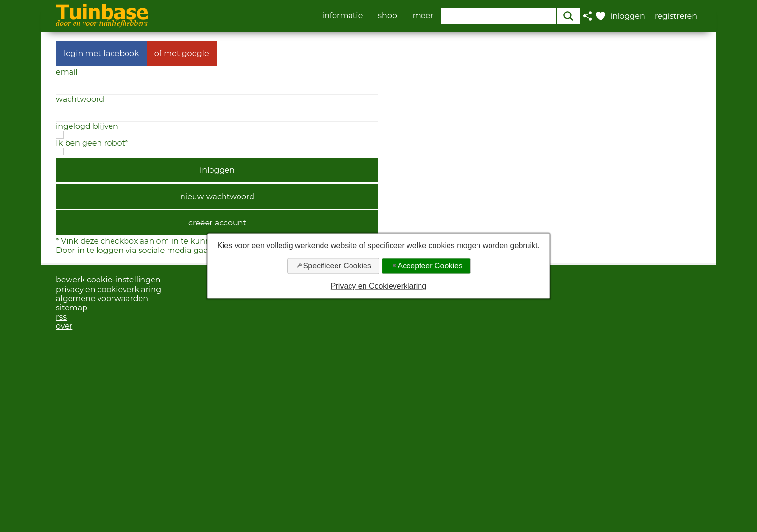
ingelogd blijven (87, 126)
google (196, 53)
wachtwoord (80, 99)
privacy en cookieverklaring (109, 289)
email (67, 72)
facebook (121, 53)
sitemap (72, 308)
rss (61, 317)
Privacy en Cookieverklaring (378, 286)
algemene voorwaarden (102, 299)
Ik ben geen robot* (92, 143)
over (64, 326)
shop (388, 16)
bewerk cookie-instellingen (108, 280)
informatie (343, 16)
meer (423, 16)
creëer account (217, 223)
